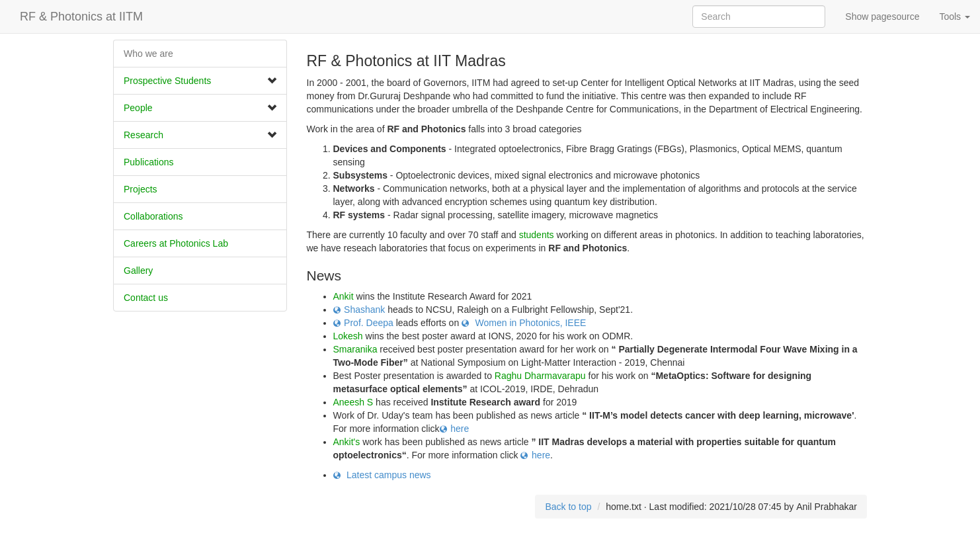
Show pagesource (882, 17)
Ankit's (347, 442)
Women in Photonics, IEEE (530, 323)
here (460, 429)
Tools (955, 17)
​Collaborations (153, 216)
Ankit (344, 296)
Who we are (148, 54)
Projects (141, 189)
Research (143, 135)
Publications (149, 162)
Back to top (568, 507)
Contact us (146, 298)
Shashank (364, 310)
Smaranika (355, 349)
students (537, 235)
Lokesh (348, 336)
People (138, 108)
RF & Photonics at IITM (81, 17)
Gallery (138, 271)
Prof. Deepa (369, 323)
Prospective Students (167, 81)
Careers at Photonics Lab (176, 243)
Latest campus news (388, 475)
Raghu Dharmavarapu (540, 376)
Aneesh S (353, 402)
